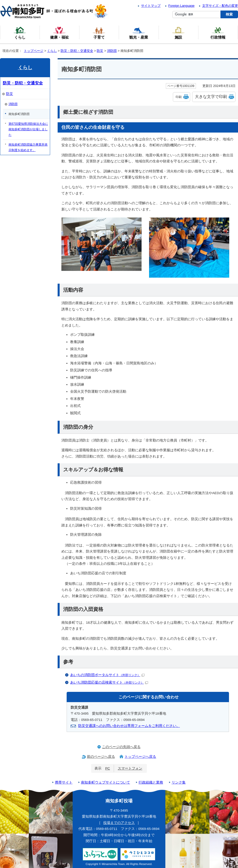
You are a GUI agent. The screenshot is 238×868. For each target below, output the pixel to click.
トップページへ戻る (140, 757)
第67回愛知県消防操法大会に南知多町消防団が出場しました (28, 129)
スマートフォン (130, 768)
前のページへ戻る (101, 757)
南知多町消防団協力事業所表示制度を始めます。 (28, 147)
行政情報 (218, 33)
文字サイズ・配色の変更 (220, 6)
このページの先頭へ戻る (121, 747)
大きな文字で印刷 (211, 97)
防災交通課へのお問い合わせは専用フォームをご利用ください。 (129, 726)
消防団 (112, 51)
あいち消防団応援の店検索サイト (109, 682)
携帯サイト (64, 782)
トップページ (34, 51)
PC (108, 768)
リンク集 (179, 782)
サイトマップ (151, 6)
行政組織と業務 (151, 782)
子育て (99, 33)
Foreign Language (182, 6)
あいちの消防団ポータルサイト (107, 675)
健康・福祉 (60, 33)
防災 (100, 51)
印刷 (179, 97)
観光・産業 (139, 33)
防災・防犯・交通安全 (77, 51)
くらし (52, 51)
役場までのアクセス (119, 823)
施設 (178, 33)
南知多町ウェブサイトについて (105, 782)
